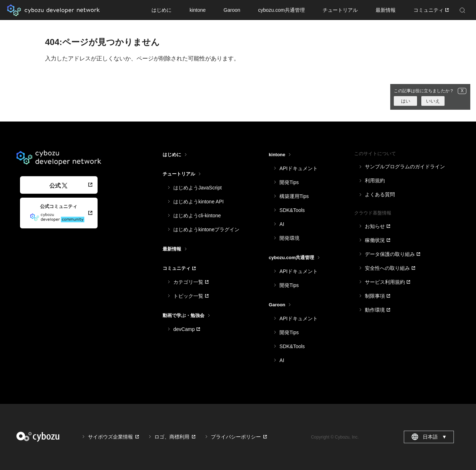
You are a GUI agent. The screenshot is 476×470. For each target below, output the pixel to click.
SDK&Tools (292, 210)
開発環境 (289, 238)
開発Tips (289, 182)
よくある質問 (380, 194)
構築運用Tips (294, 196)
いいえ (433, 101)
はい (406, 101)
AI (282, 224)
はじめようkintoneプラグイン (206, 229)
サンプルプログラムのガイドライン (405, 167)
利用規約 (375, 180)
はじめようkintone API (199, 202)
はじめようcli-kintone (197, 216)
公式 (58, 186)
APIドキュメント (299, 168)
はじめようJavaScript (197, 188)
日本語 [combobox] (429, 437)
